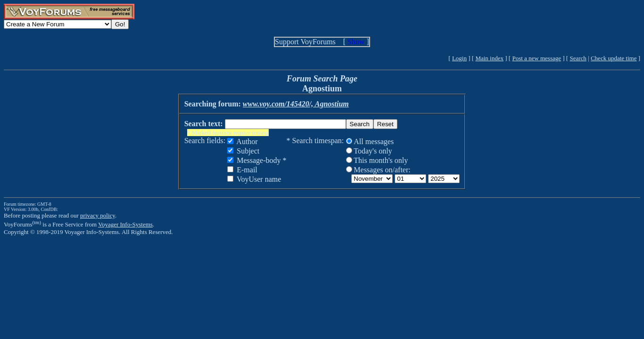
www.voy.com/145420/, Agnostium (296, 104)
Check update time (614, 58)
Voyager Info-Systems (125, 224)
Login (459, 58)
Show (356, 42)
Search (578, 58)
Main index (489, 58)
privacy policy (98, 215)
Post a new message (537, 58)
